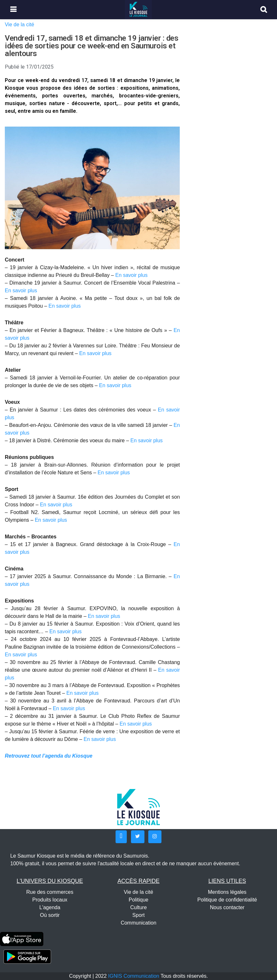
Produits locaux (50, 900)
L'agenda (50, 907)
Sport (138, 915)
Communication (138, 923)
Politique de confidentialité (227, 900)
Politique (138, 900)
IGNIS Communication (134, 976)
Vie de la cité (19, 25)
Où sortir (50, 915)
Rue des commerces (50, 892)
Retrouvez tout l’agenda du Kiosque (49, 756)
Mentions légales (227, 892)
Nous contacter (227, 907)
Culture (139, 907)
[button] (121, 837)
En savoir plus (131, 275)
